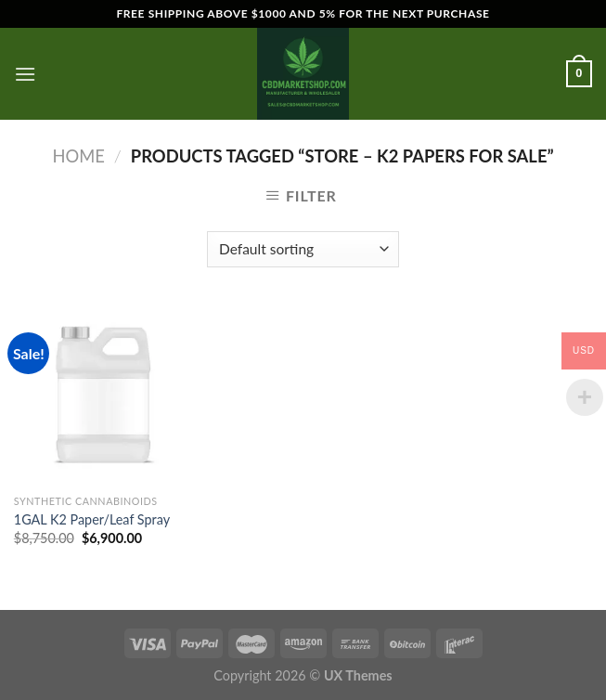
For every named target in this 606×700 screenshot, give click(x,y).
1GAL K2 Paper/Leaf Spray (92, 519)
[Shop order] (303, 249)
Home (78, 156)
